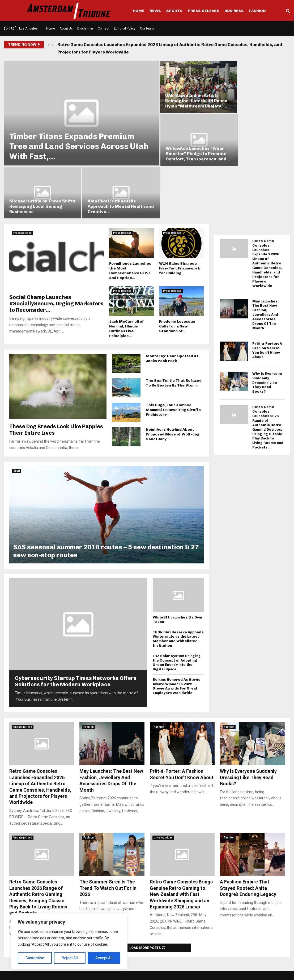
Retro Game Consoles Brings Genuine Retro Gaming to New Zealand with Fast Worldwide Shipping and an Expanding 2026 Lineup (181, 833)
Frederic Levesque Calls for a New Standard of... (177, 265)
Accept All (104, 958)
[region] (69, 941)
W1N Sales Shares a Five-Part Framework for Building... (180, 207)
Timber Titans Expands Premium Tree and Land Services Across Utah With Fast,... (72, 138)
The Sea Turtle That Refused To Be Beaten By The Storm (174, 322)
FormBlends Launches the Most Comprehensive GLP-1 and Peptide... (130, 209)
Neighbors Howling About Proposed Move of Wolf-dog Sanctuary (173, 373)
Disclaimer (85, 28)
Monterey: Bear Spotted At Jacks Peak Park (172, 297)
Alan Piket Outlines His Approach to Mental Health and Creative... (253, 145)
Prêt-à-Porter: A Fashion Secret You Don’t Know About (267, 289)
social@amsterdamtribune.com (147, 952)
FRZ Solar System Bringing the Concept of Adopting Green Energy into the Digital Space (177, 601)
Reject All (70, 958)
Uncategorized (23, 665)
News (155, 11)
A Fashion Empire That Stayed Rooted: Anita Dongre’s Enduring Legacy (248, 827)
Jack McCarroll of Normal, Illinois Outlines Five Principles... (127, 267)
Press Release (203, 11)
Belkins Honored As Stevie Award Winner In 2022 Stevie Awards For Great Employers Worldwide (177, 625)
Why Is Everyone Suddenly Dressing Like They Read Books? (267, 321)
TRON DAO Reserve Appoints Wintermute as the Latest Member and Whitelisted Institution (178, 577)
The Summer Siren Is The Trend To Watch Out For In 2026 (108, 827)
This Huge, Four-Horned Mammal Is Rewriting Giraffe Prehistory (173, 349)
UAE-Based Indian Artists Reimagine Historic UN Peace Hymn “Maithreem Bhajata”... (179, 94)
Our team (147, 28)
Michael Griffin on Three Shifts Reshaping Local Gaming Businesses (178, 145)
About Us (66, 28)
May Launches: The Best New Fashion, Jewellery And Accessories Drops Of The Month (265, 253)
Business (234, 11)
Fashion (257, 11)
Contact (104, 28)
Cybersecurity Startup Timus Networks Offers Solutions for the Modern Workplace (76, 620)
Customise (35, 958)
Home (139, 11)
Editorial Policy (125, 28)
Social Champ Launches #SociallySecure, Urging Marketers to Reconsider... (56, 242)
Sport (17, 410)
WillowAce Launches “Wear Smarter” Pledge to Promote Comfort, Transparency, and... (254, 94)
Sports (174, 11)
